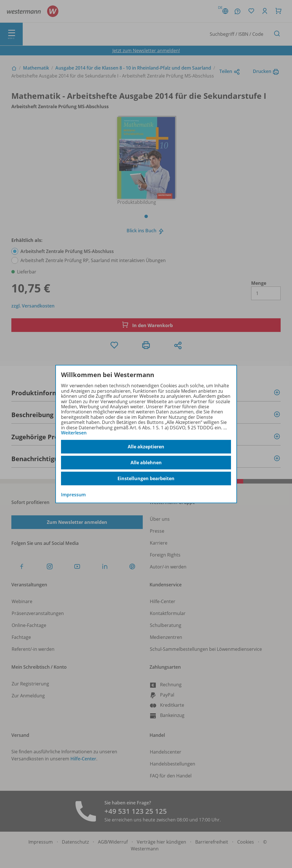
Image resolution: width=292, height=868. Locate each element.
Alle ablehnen (146, 463)
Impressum (73, 495)
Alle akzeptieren (146, 447)
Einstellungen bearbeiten (146, 478)
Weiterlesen (74, 433)
